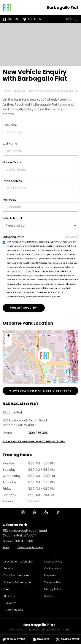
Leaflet (52, 382)
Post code (10, 200)
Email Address (12, 181)
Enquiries (19, 91)
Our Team (10, 603)
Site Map (50, 596)
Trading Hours (30, 547)
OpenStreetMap (69, 382)
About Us (9, 596)
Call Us (10, 19)
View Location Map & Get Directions (40, 391)
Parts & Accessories (16, 575)
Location (32, 19)
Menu (73, 19)
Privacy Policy (53, 589)
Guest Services (13, 610)
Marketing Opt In (13, 237)
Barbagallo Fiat (63, 7)
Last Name (10, 144)
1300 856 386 (38, 433)
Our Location (52, 568)
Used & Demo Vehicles (18, 562)
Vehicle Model (12, 218)
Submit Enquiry (24, 308)
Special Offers (53, 562)
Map (6, 547)
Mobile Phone (12, 162)
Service (8, 568)
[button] (45, 356)
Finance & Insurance (17, 582)
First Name (10, 125)
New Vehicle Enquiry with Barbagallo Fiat (54, 91)
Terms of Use (52, 582)
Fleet (6, 589)
